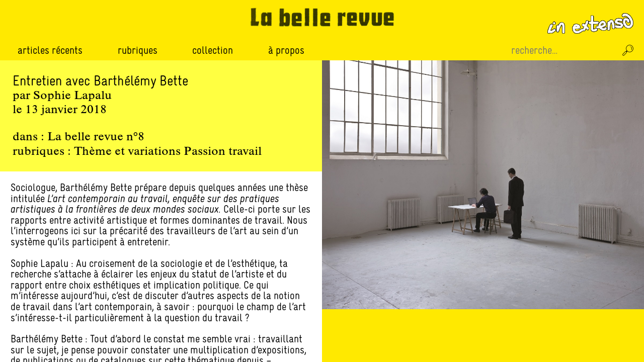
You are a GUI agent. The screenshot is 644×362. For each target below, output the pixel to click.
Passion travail (223, 152)
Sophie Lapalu (72, 96)
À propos (286, 50)
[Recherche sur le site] (562, 50)
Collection (213, 50)
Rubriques (138, 50)
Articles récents (50, 50)
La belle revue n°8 (96, 137)
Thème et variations (127, 152)
